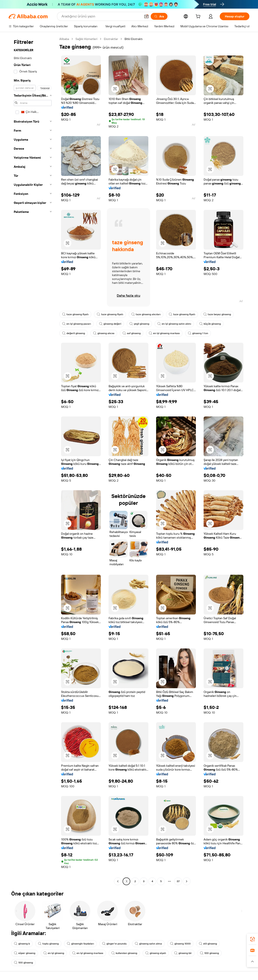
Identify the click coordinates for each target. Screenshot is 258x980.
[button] (146, 16)
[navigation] (33, 461)
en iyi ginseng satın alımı (174, 324)
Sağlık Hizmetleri (86, 39)
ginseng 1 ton (198, 333)
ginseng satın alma (148, 944)
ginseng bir (183, 953)
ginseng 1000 (180, 944)
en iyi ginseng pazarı (77, 324)
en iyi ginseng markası (164, 333)
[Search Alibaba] (101, 16)
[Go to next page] (187, 881)
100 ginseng (209, 953)
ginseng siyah (156, 953)
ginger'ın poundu (114, 944)
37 (178, 881)
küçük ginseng (210, 324)
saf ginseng (132, 333)
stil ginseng (208, 944)
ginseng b (22, 944)
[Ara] (159, 16)
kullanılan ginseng (124, 953)
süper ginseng (25, 953)
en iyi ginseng (54, 953)
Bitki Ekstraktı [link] (134, 39)
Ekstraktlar (111, 39)
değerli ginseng (74, 333)
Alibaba (64, 39)
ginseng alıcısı (104, 333)
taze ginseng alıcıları (146, 314)
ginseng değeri (110, 324)
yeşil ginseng (139, 324)
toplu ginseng (48, 944)
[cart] (199, 17)
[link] (252, 939)
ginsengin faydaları (80, 944)
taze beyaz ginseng (217, 314)
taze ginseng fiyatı (75, 314)
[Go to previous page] (118, 881)
